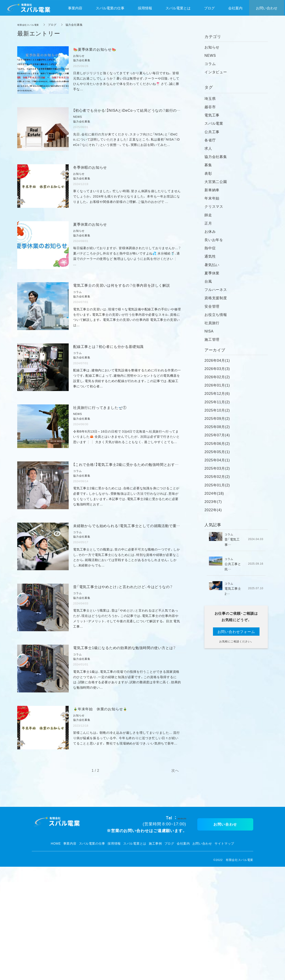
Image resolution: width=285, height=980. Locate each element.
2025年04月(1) (217, 460)
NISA (209, 331)
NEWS (210, 55)
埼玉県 (210, 98)
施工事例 (155, 957)
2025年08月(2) (217, 427)
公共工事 (212, 132)
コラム (210, 63)
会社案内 (183, 957)
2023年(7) (213, 501)
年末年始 (212, 198)
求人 (208, 148)
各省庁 (210, 140)
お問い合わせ (202, 957)
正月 (208, 223)
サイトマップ (224, 957)
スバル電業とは (135, 957)
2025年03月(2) (217, 468)
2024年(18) (214, 493)
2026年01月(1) (217, 385)
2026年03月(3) (217, 368)
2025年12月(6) (217, 393)
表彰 (208, 173)
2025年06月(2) (217, 443)
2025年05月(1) (217, 452)
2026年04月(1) (217, 360)
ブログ (169, 957)
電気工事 (212, 115)
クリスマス (214, 206)
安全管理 (212, 306)
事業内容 (70, 957)
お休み (210, 231)
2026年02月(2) (217, 377)
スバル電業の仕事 (92, 957)
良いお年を (214, 240)
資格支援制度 (216, 298)
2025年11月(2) (217, 402)
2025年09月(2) (217, 418)
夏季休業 (212, 273)
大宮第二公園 (216, 181)
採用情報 (114, 957)
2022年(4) (213, 510)
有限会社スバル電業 (30, 25)
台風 (208, 281)
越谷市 (210, 107)
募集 (208, 165)
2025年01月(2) (217, 485)
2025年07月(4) (217, 435)
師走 (208, 215)
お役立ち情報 (216, 314)
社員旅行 (212, 323)
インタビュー (216, 72)
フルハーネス (216, 289)
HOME (56, 957)
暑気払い (212, 265)
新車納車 (212, 190)
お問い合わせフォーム (236, 631)
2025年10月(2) (217, 410)
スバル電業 (214, 123)
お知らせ (212, 47)
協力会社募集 (216, 156)
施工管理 (212, 339)
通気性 (210, 256)
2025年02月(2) (217, 476)
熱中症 (210, 248)
